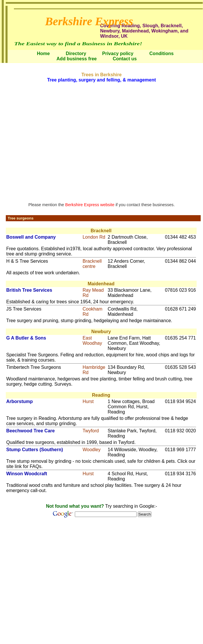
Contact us (125, 59)
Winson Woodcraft (27, 474)
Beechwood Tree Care (31, 431)
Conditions (162, 53)
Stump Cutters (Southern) (35, 450)
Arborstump (20, 401)
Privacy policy (118, 53)
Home (43, 53)
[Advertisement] (54, 142)
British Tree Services (29, 290)
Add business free (77, 59)
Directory (76, 53)
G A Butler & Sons (26, 338)
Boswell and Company (31, 237)
